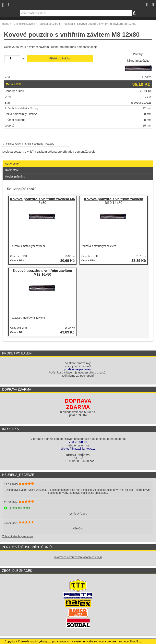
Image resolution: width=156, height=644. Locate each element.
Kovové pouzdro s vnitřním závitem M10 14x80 (114, 201)
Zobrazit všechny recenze (18, 536)
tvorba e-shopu (95, 642)
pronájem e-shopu (118, 642)
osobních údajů (93, 557)
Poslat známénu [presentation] (15, 177)
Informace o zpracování (68, 557)
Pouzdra (50, 144)
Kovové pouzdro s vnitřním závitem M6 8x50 (42, 201)
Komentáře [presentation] (12, 170)
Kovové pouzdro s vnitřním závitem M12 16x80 (42, 273)
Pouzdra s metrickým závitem (27, 246)
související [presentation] (12, 164)
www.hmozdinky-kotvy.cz (36, 642)
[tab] (78, 161)
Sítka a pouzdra (34, 144)
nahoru (150, 638)
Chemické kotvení (13, 144)
